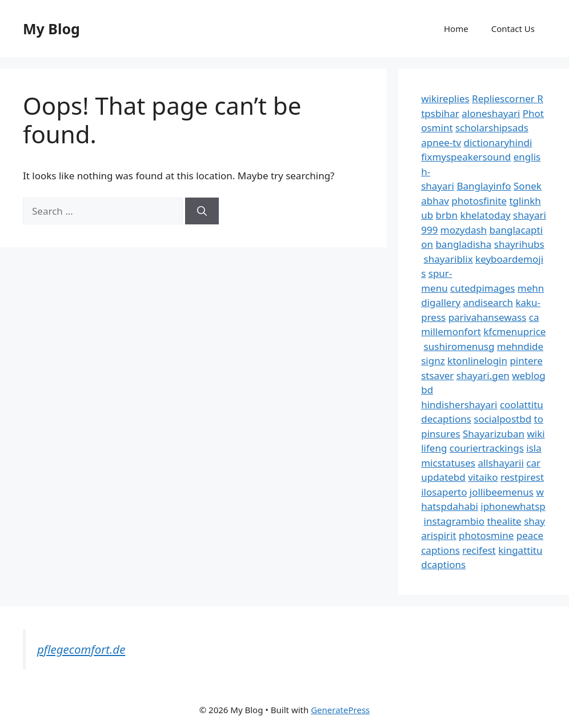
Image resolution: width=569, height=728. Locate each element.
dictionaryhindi (498, 142)
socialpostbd (502, 419)
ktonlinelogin (477, 361)
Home (456, 29)
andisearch (488, 302)
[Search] (202, 211)
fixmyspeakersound (466, 157)
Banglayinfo (484, 186)
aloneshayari (491, 113)
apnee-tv (441, 142)
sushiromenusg (459, 346)
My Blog (51, 29)
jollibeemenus (502, 492)
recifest (479, 550)
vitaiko (483, 477)
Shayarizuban (494, 434)
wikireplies (445, 98)
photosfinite (479, 201)
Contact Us (513, 29)
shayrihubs (519, 244)
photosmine (486, 535)
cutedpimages (482, 288)
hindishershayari (459, 405)
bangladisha (463, 244)
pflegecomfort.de (81, 649)
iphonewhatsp (513, 506)
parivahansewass (488, 317)
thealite (504, 521)
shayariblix (448, 259)
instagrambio (454, 521)
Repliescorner (504, 98)
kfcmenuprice (514, 331)
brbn (447, 215)
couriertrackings (487, 448)
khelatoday (485, 215)
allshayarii (501, 463)
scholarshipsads (492, 128)
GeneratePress (340, 710)
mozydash (464, 230)
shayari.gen (483, 375)
